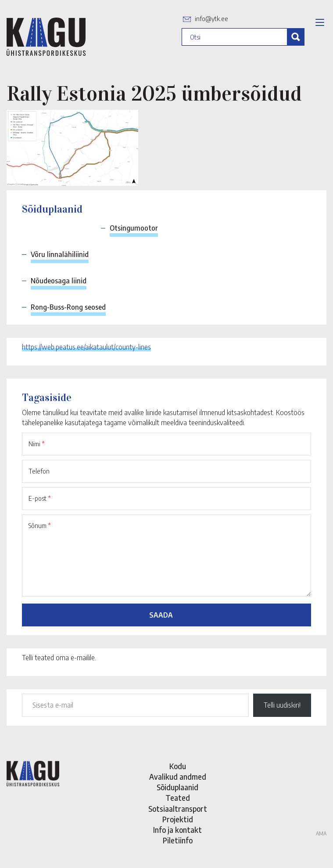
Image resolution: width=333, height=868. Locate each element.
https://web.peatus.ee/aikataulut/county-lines (86, 347)
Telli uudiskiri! (282, 705)
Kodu (178, 766)
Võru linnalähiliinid (60, 254)
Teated (178, 798)
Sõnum (40, 525)
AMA (321, 834)
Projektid (178, 819)
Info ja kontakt (177, 830)
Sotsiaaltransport (178, 809)
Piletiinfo (178, 840)
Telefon (39, 471)
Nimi (37, 444)
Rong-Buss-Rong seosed (68, 307)
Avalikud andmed (178, 777)
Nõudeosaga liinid (59, 281)
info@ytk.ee (211, 18)
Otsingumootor (134, 228)
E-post (40, 498)
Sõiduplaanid (177, 787)
